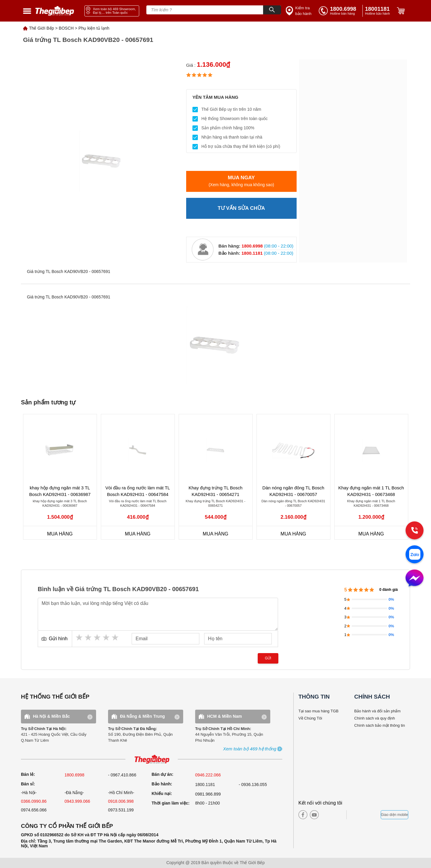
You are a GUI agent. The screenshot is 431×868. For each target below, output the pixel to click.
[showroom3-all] (250, 749)
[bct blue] (365, 815)
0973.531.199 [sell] (121, 810)
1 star (80, 637)
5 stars (116, 637)
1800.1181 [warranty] (205, 784)
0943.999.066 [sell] (78, 801)
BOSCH (66, 28)
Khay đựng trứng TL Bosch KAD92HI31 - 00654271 (215, 491)
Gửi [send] (268, 658)
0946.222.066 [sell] (208, 775)
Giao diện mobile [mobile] (394, 815)
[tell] (339, 11)
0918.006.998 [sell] (121, 801)
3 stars (98, 637)
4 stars (107, 637)
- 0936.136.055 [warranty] (253, 784)
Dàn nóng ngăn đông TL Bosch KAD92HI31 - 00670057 (293, 491)
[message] (415, 579)
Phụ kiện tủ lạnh (94, 28)
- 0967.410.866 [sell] (122, 775)
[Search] (272, 10)
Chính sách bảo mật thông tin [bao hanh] (380, 725)
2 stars (89, 637)
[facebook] (303, 815)
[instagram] (326, 815)
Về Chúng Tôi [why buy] (310, 718)
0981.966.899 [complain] (208, 794)
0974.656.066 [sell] (34, 810)
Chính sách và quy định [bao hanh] (375, 718)
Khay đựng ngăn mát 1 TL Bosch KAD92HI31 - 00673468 (371, 491)
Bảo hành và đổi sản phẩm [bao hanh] (378, 711)
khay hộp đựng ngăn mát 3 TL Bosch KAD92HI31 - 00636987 (60, 491)
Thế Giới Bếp (41, 28)
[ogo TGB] (152, 759)
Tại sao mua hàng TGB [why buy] (318, 711)
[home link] (55, 11)
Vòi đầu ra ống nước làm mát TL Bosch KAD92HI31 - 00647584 (138, 491)
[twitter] (336, 815)
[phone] (379, 11)
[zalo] (415, 555)
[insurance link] (299, 11)
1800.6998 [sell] (75, 775)
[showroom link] (112, 11)
